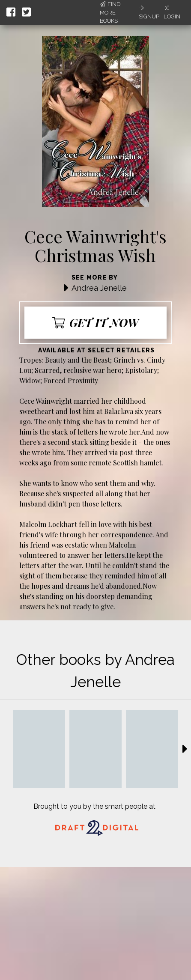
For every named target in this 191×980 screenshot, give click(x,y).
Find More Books (110, 12)
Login (172, 12)
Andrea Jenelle (99, 288)
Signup (149, 12)
